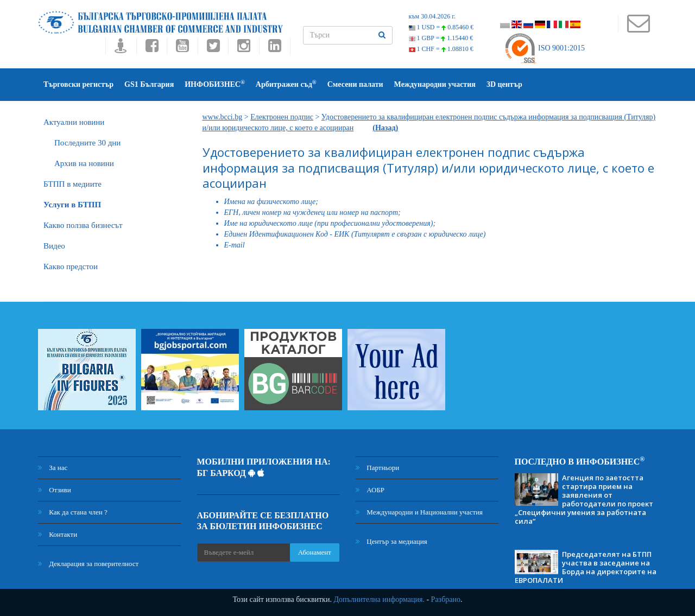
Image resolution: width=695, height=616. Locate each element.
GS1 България (149, 84)
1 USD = (441, 27)
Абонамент (315, 552)
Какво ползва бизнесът (83, 225)
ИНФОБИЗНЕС (215, 84)
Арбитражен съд (286, 84)
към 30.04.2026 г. (432, 16)
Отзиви (55, 490)
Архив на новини (84, 163)
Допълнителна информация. (379, 599)
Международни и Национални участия (419, 512)
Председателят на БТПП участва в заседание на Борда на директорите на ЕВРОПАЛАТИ (586, 567)
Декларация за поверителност (88, 564)
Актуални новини (74, 122)
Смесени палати (355, 84)
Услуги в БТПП (72, 205)
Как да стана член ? (73, 512)
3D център (504, 84)
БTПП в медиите (72, 184)
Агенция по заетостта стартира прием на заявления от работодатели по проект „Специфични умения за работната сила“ (584, 499)
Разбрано (446, 599)
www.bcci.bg (223, 117)
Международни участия (435, 84)
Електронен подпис (282, 117)
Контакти (58, 534)
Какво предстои (71, 266)
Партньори (377, 468)
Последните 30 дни (87, 143)
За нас (53, 468)
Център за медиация (391, 541)
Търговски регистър (78, 84)
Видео (54, 246)
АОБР (370, 490)
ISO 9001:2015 (544, 48)
